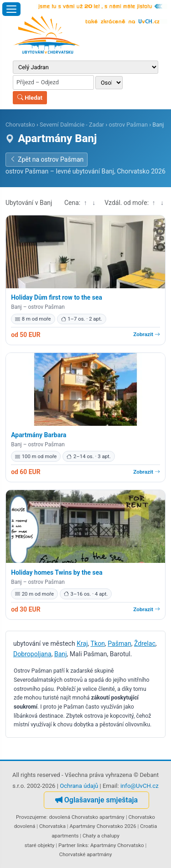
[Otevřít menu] (11, 9)
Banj (61, 654)
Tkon (98, 643)
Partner (67, 845)
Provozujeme (31, 817)
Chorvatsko (20, 125)
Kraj (82, 643)
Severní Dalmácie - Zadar (72, 125)
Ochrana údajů (79, 786)
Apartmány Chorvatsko (117, 845)
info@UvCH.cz (140, 786)
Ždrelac (145, 643)
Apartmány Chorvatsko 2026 (103, 826)
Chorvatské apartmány (86, 854)
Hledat (30, 98)
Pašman (119, 643)
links (83, 845)
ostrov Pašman (128, 125)
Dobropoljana (32, 654)
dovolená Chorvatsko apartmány (87, 817)
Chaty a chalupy (101, 836)
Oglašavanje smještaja (96, 800)
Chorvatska (52, 826)
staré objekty (40, 845)
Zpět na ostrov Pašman (47, 159)
